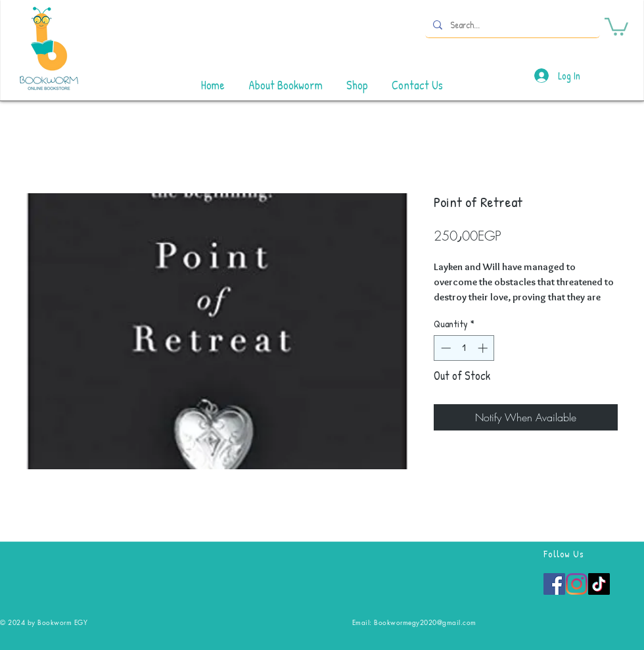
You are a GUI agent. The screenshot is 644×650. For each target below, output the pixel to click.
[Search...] (511, 25)
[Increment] (484, 348)
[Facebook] (554, 584)
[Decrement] (445, 348)
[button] (616, 26)
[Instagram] (577, 584)
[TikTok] (599, 584)
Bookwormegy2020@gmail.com (425, 622)
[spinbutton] (464, 348)
